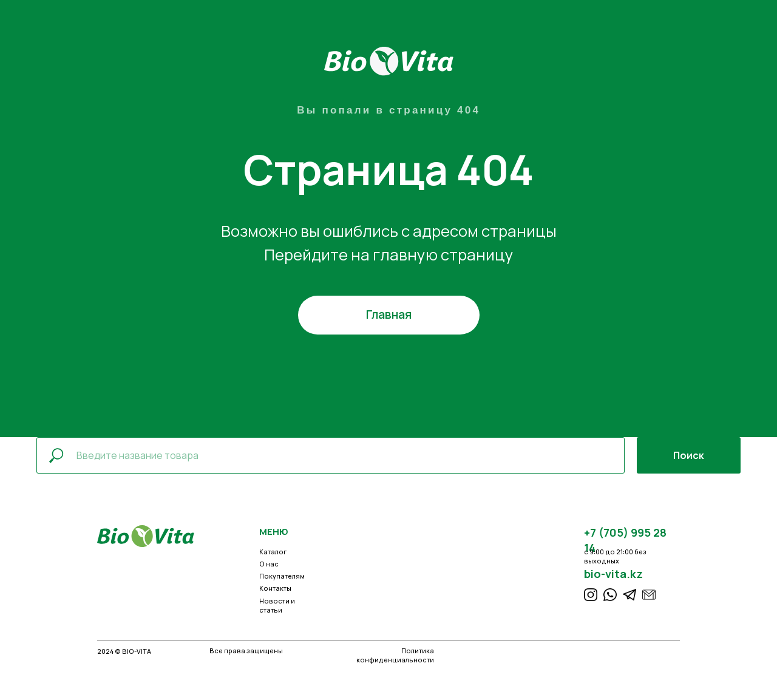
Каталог (273, 552)
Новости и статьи (277, 606)
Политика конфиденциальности (395, 655)
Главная (389, 314)
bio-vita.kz (613, 574)
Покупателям (282, 576)
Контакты (275, 588)
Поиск (689, 455)
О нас (269, 564)
